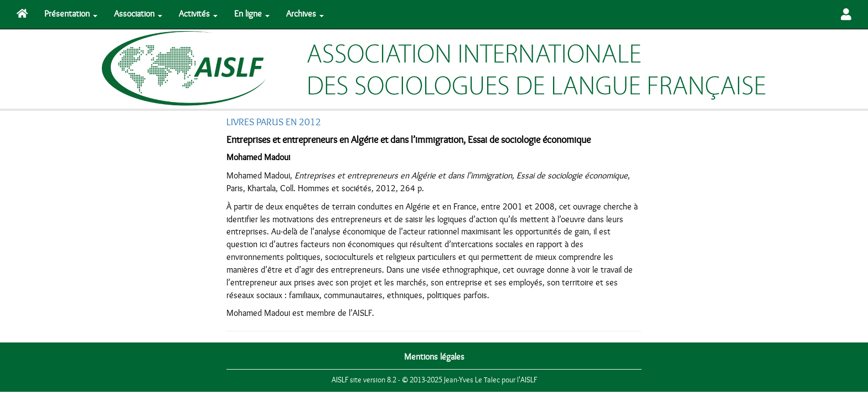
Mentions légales (434, 357)
